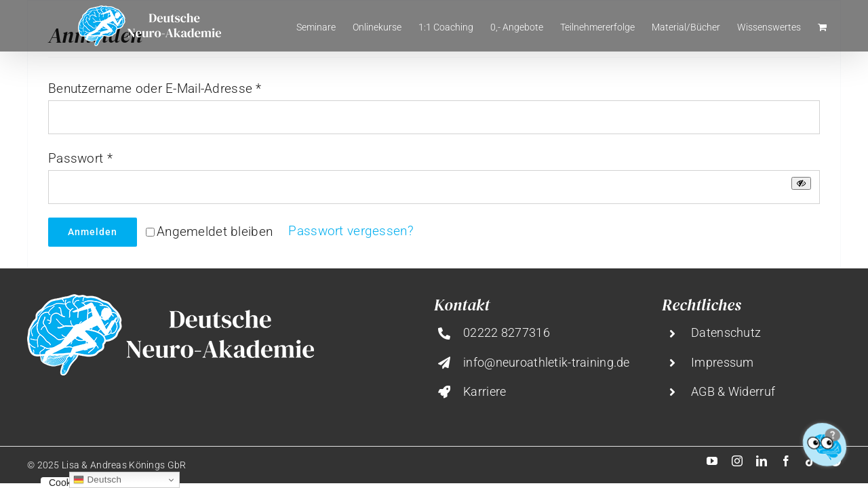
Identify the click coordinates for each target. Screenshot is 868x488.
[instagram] (737, 461)
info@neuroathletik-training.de (547, 362)
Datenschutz (726, 332)
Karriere (485, 391)
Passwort (80, 158)
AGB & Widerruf (733, 391)
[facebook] (786, 461)
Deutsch (97, 480)
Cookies (66, 483)
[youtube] (712, 461)
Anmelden (93, 232)
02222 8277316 (507, 332)
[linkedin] (762, 461)
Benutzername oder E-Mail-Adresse (155, 88)
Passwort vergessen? (351, 231)
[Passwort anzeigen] (801, 183)
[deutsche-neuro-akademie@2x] (171, 301)
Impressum (723, 362)
